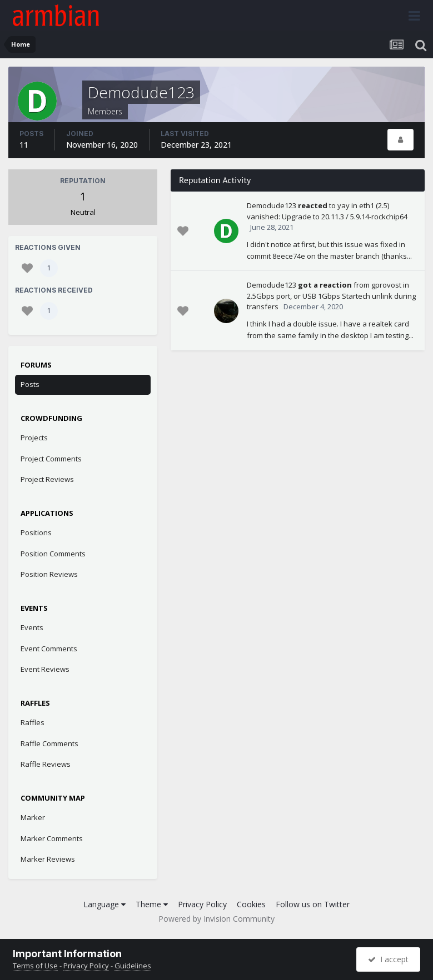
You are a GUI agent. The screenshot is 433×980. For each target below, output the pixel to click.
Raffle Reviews (46, 764)
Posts (30, 384)
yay (344, 205)
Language (104, 904)
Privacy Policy (202, 904)
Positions (36, 532)
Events (32, 627)
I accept (388, 959)
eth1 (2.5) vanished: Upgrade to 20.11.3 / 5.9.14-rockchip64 (327, 211)
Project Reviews (47, 479)
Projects (34, 438)
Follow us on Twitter (313, 904)
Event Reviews (45, 669)
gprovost (386, 285)
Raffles (33, 722)
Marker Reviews (48, 859)
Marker (33, 817)
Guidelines (133, 966)
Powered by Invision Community (216, 919)
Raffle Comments (49, 743)
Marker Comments (52, 838)
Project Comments (51, 459)
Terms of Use (35, 966)
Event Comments (49, 649)
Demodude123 (272, 205)
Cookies (251, 904)
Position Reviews (49, 574)
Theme (152, 904)
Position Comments (53, 554)
